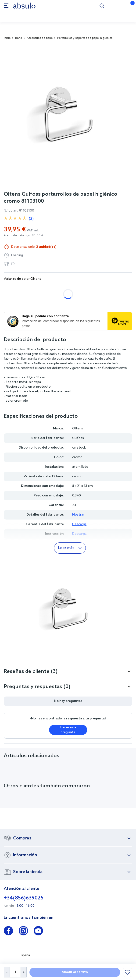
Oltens (78, 429)
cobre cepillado (99, 288)
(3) (31, 219)
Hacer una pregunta (68, 730)
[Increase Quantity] (24, 972)
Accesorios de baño (40, 38)
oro (68, 300)
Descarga (79, 524)
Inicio (7, 38)
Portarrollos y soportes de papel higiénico (85, 38)
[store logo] (24, 5)
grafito (68, 288)
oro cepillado (42, 300)
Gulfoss (78, 438)
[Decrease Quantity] (7, 972)
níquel (14, 300)
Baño (19, 38)
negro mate (41, 288)
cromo (14, 288)
